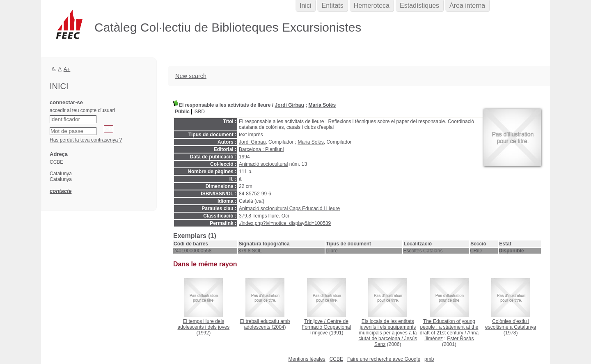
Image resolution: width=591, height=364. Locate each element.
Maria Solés (322, 105)
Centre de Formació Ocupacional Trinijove (326, 327)
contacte (61, 191)
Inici (305, 6)
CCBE (336, 359)
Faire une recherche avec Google (384, 359)
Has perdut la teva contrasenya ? (86, 140)
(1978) (511, 327)
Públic (182, 112)
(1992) (203, 327)
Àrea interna (467, 6)
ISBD (199, 112)
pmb (429, 359)
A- (54, 69)
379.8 (245, 216)
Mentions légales (307, 359)
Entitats (332, 6)
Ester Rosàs (460, 339)
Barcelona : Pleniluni (261, 149)
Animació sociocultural (263, 164)
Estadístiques (419, 6)
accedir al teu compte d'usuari (82, 110)
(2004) (265, 324)
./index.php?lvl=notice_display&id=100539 (285, 223)
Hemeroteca (372, 6)
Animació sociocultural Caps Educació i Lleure (289, 208)
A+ (67, 69)
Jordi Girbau (289, 105)
